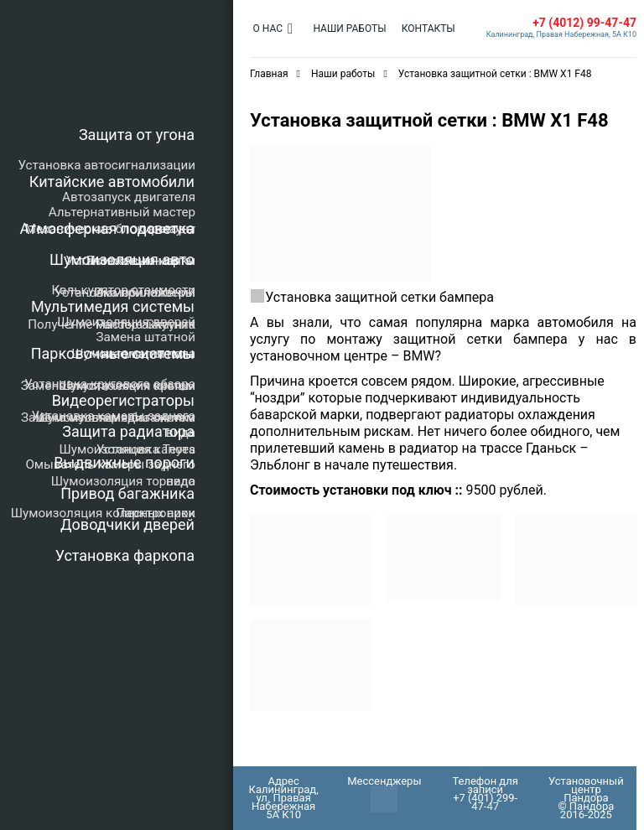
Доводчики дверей (127, 524)
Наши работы (345, 29)
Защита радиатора (128, 431)
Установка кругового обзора (110, 384)
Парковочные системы (113, 353)
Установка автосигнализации (107, 165)
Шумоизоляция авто (122, 259)
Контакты (420, 29)
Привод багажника (127, 493)
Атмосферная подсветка (107, 228)
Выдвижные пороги (124, 462)
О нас (266, 29)
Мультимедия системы (113, 306)
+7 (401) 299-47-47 (486, 802)
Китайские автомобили (112, 182)
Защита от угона (137, 135)
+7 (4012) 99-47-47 (584, 23)
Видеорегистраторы (123, 400)
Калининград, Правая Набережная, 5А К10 (561, 34)
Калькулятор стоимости (123, 290)
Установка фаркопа (125, 555)
